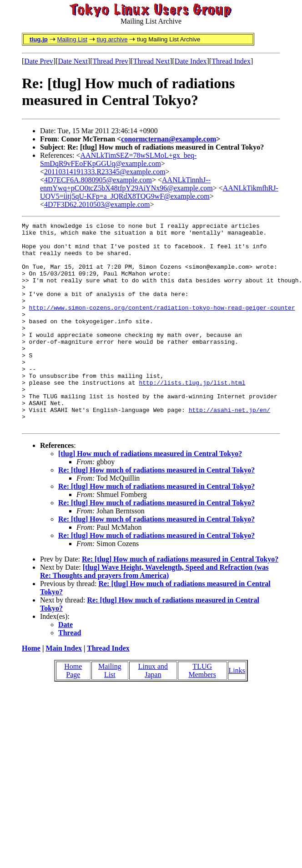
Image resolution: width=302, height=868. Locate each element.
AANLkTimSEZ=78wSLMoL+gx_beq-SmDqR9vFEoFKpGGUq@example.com (118, 159)
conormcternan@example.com (169, 139)
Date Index (191, 61)
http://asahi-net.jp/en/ (229, 448)
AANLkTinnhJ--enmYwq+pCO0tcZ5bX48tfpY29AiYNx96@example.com (126, 184)
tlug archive (112, 39)
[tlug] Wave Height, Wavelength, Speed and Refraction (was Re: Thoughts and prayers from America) (154, 612)
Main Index (64, 689)
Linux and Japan (153, 711)
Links (237, 711)
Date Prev (39, 61)
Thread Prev (110, 61)
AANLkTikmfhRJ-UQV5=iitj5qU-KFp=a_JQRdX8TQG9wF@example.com (159, 192)
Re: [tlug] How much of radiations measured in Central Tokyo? (156, 511)
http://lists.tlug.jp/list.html (192, 415)
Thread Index (231, 61)
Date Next (73, 61)
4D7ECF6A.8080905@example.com (98, 180)
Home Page (73, 711)
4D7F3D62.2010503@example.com (97, 204)
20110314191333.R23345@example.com (105, 172)
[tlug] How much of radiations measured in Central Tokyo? (150, 494)
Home (31, 689)
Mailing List (72, 39)
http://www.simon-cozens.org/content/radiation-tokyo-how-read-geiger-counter (162, 325)
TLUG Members (202, 711)
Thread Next (151, 61)
